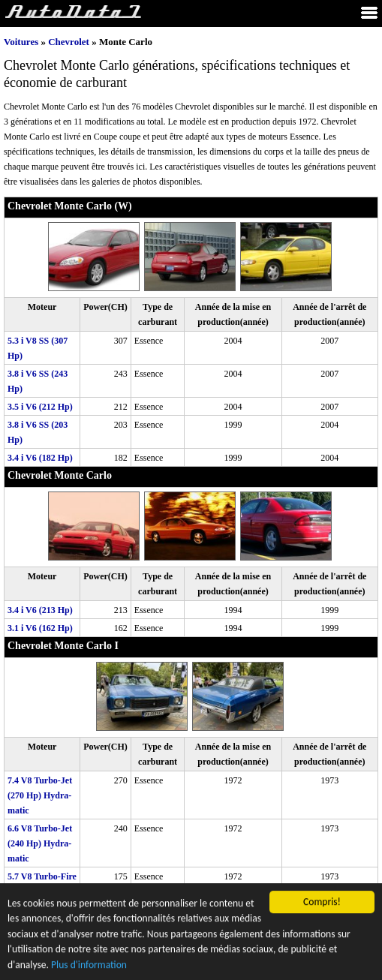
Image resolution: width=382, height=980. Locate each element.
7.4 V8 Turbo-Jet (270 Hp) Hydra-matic (40, 795)
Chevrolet (69, 42)
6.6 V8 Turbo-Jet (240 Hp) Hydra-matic (40, 843)
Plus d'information (89, 966)
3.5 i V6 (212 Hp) (40, 407)
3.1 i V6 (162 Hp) (40, 628)
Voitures (21, 42)
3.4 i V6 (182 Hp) (40, 458)
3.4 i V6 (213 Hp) (40, 610)
